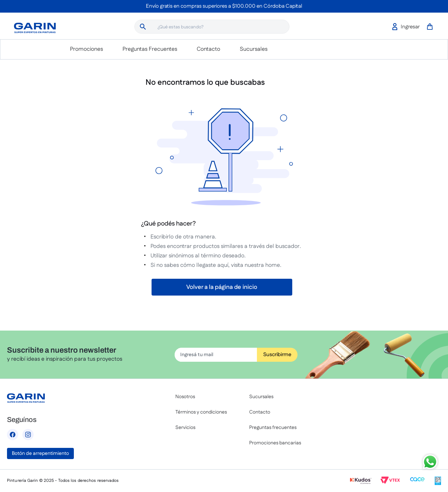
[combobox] (212, 27)
